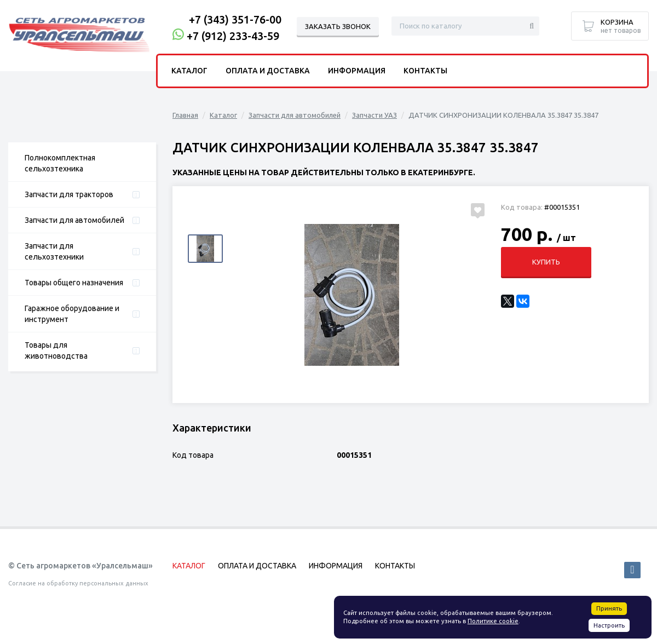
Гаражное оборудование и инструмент (72, 314)
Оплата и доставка (268, 71)
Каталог (223, 115)
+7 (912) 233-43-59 (233, 36)
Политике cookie (493, 621)
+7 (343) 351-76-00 (235, 19)
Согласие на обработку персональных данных (78, 583)
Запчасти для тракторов (69, 194)
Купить (546, 262)
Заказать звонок (338, 26)
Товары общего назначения (74, 283)
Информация (357, 71)
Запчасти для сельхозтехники (54, 251)
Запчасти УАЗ (374, 115)
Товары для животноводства (56, 350)
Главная (185, 115)
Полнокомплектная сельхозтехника (60, 163)
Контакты (425, 71)
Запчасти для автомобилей (74, 220)
